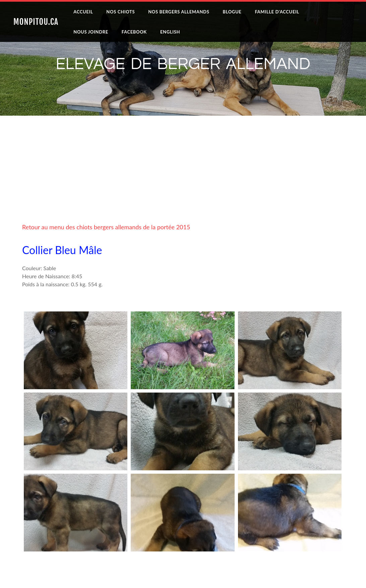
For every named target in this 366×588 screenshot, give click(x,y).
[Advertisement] (183, 176)
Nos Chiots (120, 12)
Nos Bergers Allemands (179, 12)
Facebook (134, 32)
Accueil (83, 12)
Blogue (232, 12)
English (170, 32)
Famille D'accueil (277, 12)
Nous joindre (91, 32)
